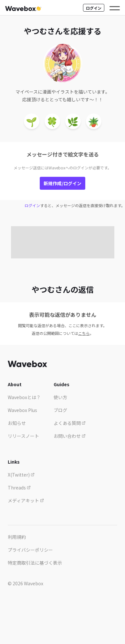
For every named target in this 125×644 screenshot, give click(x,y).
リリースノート (23, 436)
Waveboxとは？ (24, 397)
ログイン (94, 8)
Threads (19, 488)
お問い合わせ (70, 436)
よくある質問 (70, 423)
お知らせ (17, 423)
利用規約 (17, 537)
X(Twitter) (21, 475)
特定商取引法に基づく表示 (35, 563)
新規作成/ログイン (62, 183)
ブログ (60, 410)
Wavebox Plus (22, 410)
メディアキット (26, 500)
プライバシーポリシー (30, 550)
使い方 (60, 397)
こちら (84, 333)
